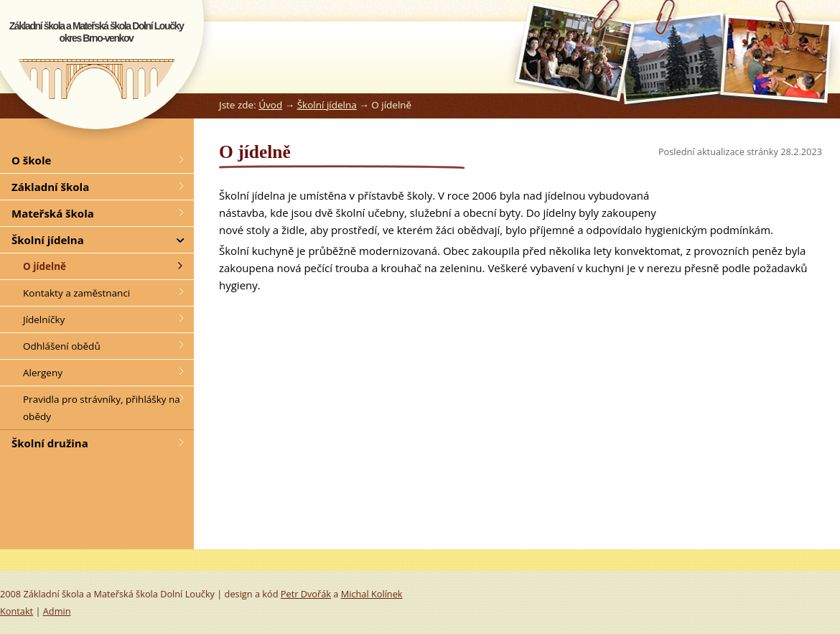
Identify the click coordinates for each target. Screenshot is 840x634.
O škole (31, 160)
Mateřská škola (53, 213)
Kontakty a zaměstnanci (76, 293)
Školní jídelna (327, 105)
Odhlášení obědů (62, 346)
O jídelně (45, 266)
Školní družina (50, 443)
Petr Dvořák (306, 594)
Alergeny (43, 373)
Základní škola (50, 187)
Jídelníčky (44, 320)
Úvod (270, 105)
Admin (57, 611)
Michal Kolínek (372, 594)
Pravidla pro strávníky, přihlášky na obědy (102, 408)
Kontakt (17, 611)
